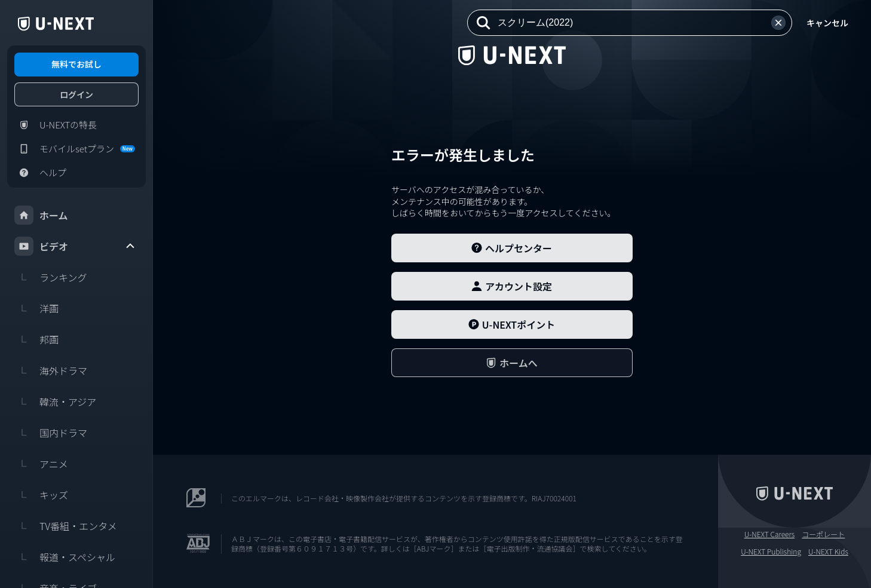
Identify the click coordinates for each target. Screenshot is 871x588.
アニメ (41, 464)
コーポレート (823, 534)
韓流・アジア (55, 402)
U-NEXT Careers (770, 534)
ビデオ (75, 246)
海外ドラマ (51, 370)
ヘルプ (40, 173)
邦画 (36, 339)
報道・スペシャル (65, 557)
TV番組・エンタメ (66, 526)
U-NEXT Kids (828, 552)
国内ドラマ (51, 433)
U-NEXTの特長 (56, 125)
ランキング (51, 277)
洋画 (36, 308)
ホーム (41, 215)
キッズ (41, 495)
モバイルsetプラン (75, 149)
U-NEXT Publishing (771, 552)
